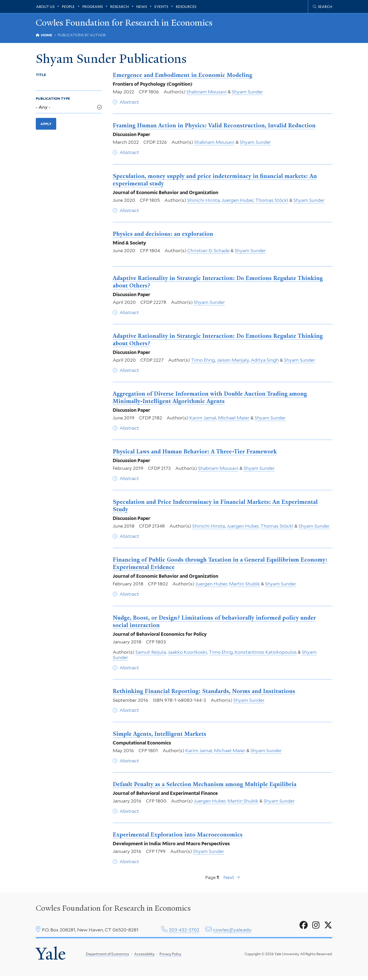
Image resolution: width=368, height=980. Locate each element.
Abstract (129, 105)
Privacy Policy (170, 957)
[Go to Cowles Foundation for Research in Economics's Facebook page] (304, 928)
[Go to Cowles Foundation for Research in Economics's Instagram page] (316, 928)
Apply (46, 127)
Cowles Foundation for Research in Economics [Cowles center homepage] (113, 911)
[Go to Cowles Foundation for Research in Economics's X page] (328, 928)
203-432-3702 (184, 933)
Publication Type (53, 101)
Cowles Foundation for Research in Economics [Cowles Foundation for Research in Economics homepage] (138, 23)
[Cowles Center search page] (323, 7)
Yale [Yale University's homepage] (52, 957)
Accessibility (144, 957)
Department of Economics (107, 957)
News (142, 7)
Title (41, 77)
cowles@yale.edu (232, 933)
